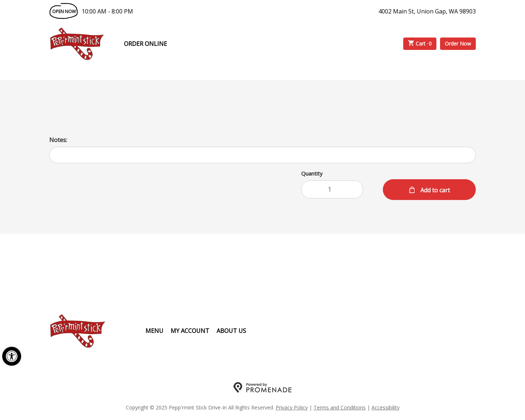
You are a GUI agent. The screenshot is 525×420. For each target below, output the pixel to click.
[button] (12, 356)
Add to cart (434, 190)
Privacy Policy (292, 407)
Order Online (145, 44)
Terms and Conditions (340, 407)
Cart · (420, 44)
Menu (154, 331)
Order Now (458, 44)
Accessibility (386, 407)
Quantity (312, 173)
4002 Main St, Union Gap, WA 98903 (427, 11)
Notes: (58, 140)
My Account (190, 331)
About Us (231, 331)
